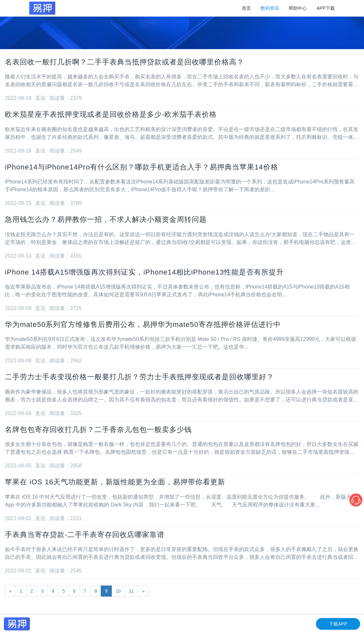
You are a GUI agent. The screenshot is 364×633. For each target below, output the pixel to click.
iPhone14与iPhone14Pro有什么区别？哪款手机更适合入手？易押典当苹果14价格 (142, 167)
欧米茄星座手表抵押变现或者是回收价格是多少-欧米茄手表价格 (111, 114)
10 (118, 591)
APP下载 (326, 8)
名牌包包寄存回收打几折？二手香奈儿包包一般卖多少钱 (98, 430)
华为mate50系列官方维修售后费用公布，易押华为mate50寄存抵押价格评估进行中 (143, 324)
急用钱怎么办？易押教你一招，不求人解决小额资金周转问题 (106, 219)
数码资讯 (270, 8)
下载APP (338, 624)
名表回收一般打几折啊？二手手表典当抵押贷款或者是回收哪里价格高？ (124, 62)
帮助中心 (298, 8)
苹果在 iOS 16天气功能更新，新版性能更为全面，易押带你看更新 (115, 482)
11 (132, 591)
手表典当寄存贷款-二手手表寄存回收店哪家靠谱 (85, 535)
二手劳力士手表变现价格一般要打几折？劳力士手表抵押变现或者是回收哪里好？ (139, 377)
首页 (246, 8)
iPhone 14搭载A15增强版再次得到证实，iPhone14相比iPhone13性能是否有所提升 (144, 272)
